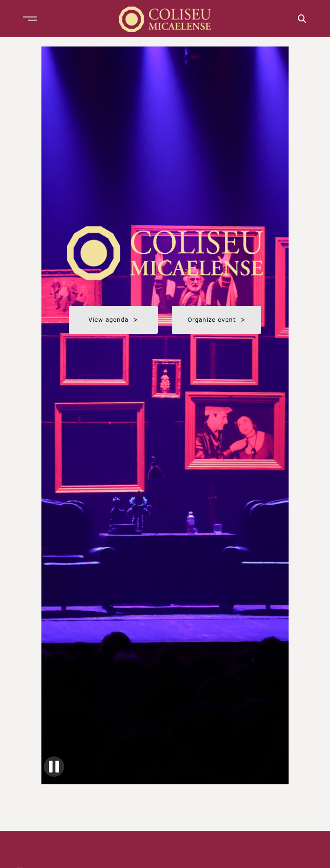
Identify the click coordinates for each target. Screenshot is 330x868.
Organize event (217, 320)
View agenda (113, 320)
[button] (30, 19)
